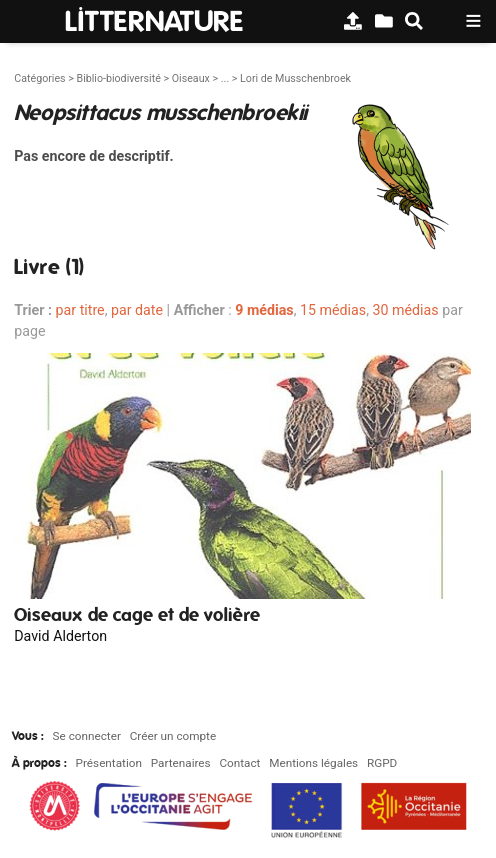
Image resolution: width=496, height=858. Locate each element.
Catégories (39, 78)
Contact (239, 763)
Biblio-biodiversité (118, 78)
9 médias (264, 310)
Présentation (109, 763)
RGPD (382, 763)
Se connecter (87, 736)
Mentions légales (313, 763)
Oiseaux (191, 78)
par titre (80, 310)
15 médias (333, 310)
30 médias (406, 310)
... (225, 78)
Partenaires (181, 763)
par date (137, 310)
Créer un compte (173, 736)
